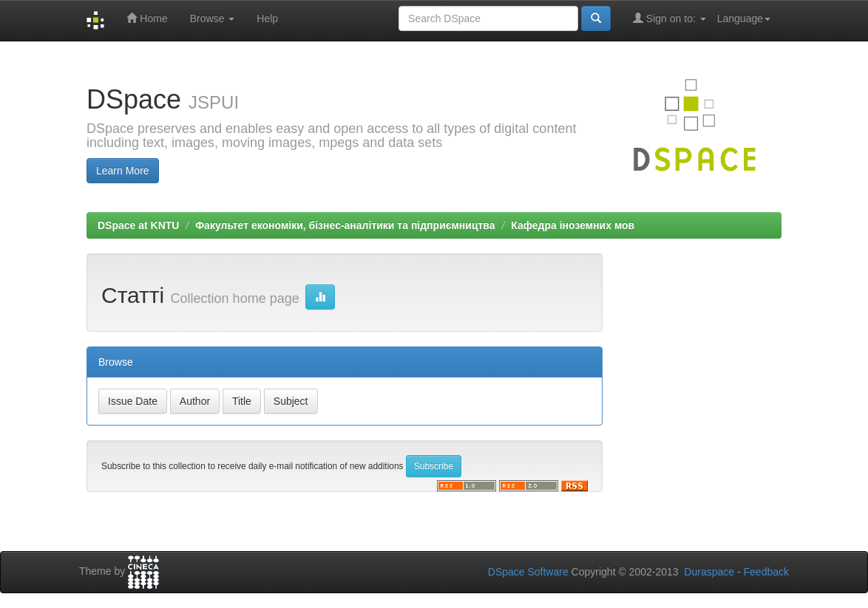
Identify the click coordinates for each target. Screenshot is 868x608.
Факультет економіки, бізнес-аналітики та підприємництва (345, 225)
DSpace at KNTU (138, 225)
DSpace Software (528, 572)
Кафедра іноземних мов (573, 225)
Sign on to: (669, 18)
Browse (213, 18)
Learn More (123, 171)
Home (147, 18)
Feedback (766, 572)
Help (267, 18)
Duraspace (709, 572)
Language (744, 18)
